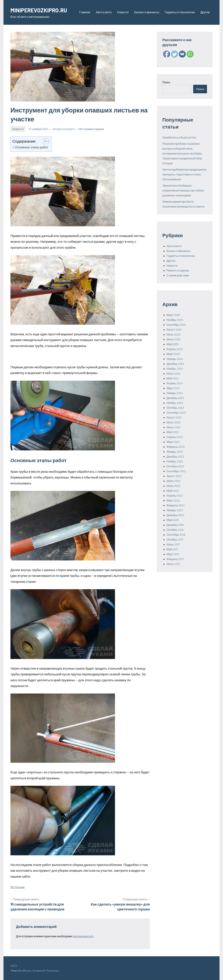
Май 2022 (173, 491)
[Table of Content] (46, 141)
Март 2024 (173, 388)
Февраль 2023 (176, 447)
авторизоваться (83, 936)
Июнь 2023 (173, 427)
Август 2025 (174, 329)
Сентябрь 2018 (176, 535)
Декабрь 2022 (175, 456)
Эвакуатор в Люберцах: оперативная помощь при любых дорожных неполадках (183, 190)
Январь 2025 (175, 359)
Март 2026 (173, 315)
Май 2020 (173, 520)
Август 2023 (174, 417)
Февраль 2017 (175, 559)
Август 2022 (174, 476)
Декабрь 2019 (175, 525)
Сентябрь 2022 (176, 471)
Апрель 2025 (175, 349)
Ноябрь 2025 (175, 320)
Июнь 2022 (174, 486)
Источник (18, 887)
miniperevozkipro (63, 129)
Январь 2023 (175, 452)
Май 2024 (173, 378)
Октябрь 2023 (175, 408)
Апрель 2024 (175, 383)
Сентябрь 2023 (176, 412)
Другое (205, 12)
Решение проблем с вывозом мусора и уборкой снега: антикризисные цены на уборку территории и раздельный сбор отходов (182, 153)
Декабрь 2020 (175, 515)
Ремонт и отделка (178, 270)
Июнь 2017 (173, 544)
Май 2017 (172, 549)
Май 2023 (173, 432)
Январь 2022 (175, 510)
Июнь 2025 (173, 339)
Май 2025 (173, 344)
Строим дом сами (178, 275)
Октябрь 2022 (175, 466)
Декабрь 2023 (175, 398)
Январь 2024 (175, 393)
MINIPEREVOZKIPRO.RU (43, 10)
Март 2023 (173, 442)
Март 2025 (173, 354)
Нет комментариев (91, 129)
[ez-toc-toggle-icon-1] (44, 141)
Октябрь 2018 (175, 530)
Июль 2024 (174, 373)
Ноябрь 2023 (175, 403)
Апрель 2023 (175, 437)
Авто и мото (104, 12)
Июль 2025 (173, 334)
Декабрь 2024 (175, 364)
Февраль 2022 (176, 505)
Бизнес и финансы (147, 12)
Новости (123, 12)
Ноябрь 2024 (175, 369)
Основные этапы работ (32, 147)
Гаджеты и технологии (180, 12)
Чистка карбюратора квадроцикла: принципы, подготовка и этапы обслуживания (185, 174)
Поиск (166, 82)
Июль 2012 (173, 564)
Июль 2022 (174, 481)
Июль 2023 (173, 422)
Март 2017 (173, 554)
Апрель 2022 (175, 495)
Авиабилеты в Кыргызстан (179, 137)
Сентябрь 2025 (176, 325)
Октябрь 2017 (175, 539)
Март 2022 (173, 500)
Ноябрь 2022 (175, 461)
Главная (85, 12)
